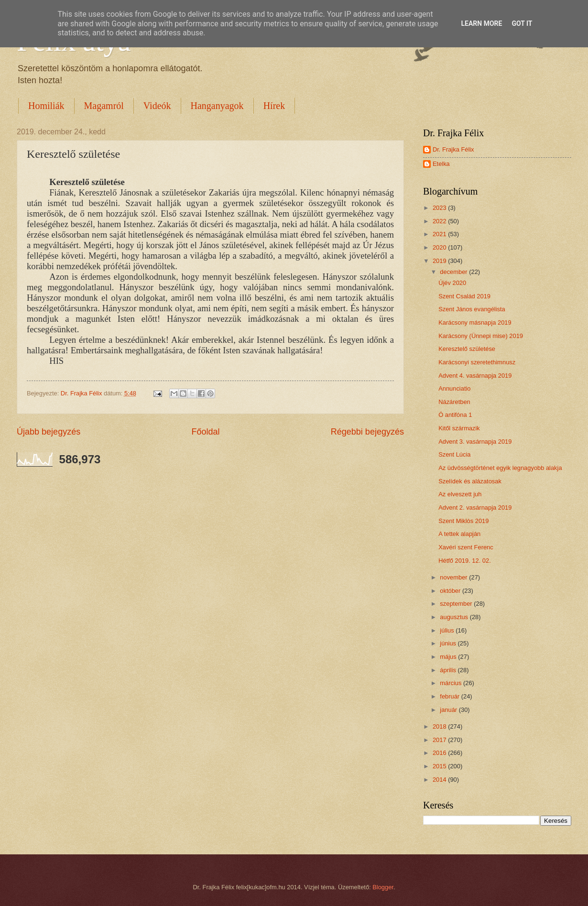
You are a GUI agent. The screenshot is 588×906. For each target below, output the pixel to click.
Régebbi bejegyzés (367, 432)
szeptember (457, 604)
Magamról (104, 106)
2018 (440, 726)
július (448, 630)
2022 (440, 221)
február (450, 696)
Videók (157, 106)
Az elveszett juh (460, 494)
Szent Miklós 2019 (463, 521)
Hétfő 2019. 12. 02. (465, 561)
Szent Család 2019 (464, 296)
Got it (522, 23)
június (449, 643)
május (449, 657)
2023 (440, 208)
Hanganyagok (217, 106)
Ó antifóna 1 (455, 415)
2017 (440, 740)
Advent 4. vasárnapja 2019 (475, 376)
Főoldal (205, 432)
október (451, 591)
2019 (440, 261)
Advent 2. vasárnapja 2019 (475, 508)
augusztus (455, 617)
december (454, 272)
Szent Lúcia (454, 454)
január (449, 710)
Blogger (383, 887)
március (452, 683)
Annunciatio (454, 388)
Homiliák (46, 106)
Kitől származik (459, 428)
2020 (440, 247)
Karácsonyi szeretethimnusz (477, 362)
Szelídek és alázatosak (470, 481)
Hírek (274, 106)
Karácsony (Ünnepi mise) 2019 (481, 336)
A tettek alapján (459, 534)
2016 (440, 753)
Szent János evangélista (472, 309)
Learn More (481, 23)
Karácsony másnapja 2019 (475, 322)
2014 (440, 780)
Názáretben (454, 402)
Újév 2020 (452, 283)
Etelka (441, 164)
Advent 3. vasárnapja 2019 (475, 442)
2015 (440, 766)
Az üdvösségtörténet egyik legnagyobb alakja (500, 468)
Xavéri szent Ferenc (466, 547)
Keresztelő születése (467, 349)
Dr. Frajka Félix (453, 149)
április (449, 670)
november (454, 577)
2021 (440, 234)
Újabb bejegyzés (49, 432)
